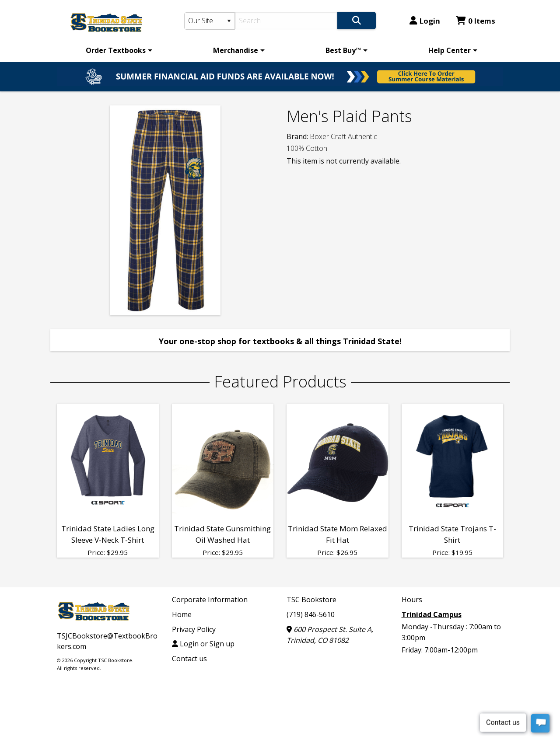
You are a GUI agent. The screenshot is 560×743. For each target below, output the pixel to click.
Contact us (189, 659)
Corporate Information (210, 600)
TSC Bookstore (311, 600)
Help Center (450, 50)
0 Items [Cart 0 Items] (476, 21)
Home (182, 614)
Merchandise (236, 50)
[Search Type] (210, 21)
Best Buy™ (343, 50)
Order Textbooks (116, 50)
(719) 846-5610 (311, 614)
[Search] (286, 21)
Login (425, 21)
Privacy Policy (194, 629)
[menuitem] (117, 50)
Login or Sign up (203, 644)
